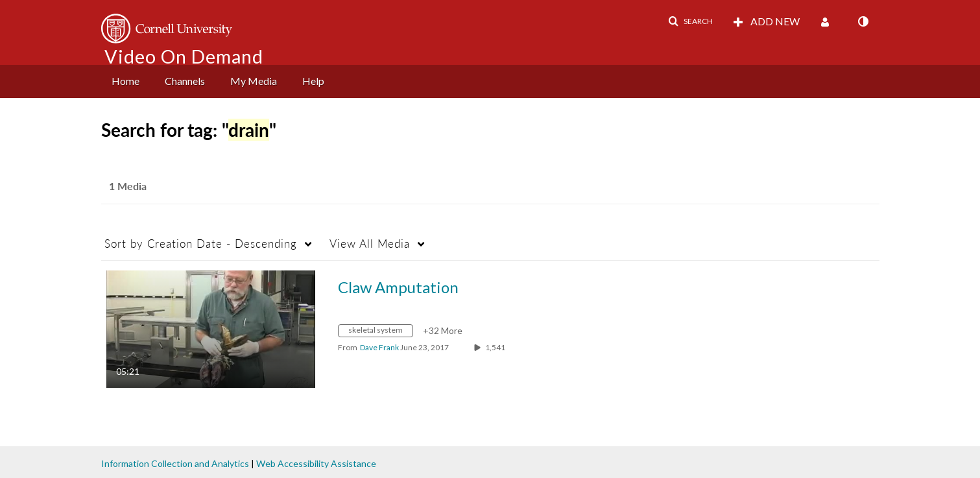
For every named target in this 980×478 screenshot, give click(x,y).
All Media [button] (370, 244)
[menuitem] (125, 81)
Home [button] (125, 81)
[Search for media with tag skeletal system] (380, 332)
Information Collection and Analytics (175, 463)
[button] (690, 21)
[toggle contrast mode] (863, 21)
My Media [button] (254, 81)
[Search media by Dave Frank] (379, 347)
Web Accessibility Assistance (316, 463)
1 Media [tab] (128, 186)
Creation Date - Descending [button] (201, 244)
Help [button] (313, 81)
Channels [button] (185, 81)
